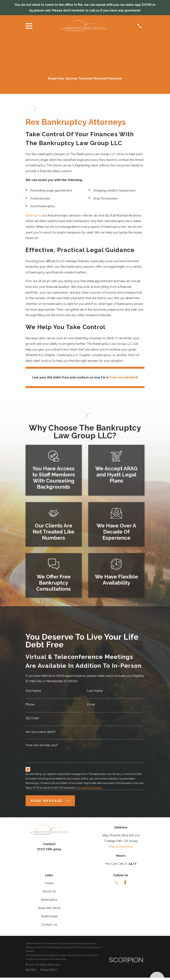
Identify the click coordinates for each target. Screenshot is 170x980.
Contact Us (49, 927)
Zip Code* (33, 719)
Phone (30, 705)
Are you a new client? (41, 733)
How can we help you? (42, 747)
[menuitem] (31, 972)
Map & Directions (121, 849)
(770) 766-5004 (49, 852)
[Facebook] (125, 885)
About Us (49, 894)
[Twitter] (117, 885)
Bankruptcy (34, 215)
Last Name (95, 691)
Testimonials (49, 919)
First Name (33, 691)
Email (91, 705)
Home (49, 885)
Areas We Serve (49, 910)
